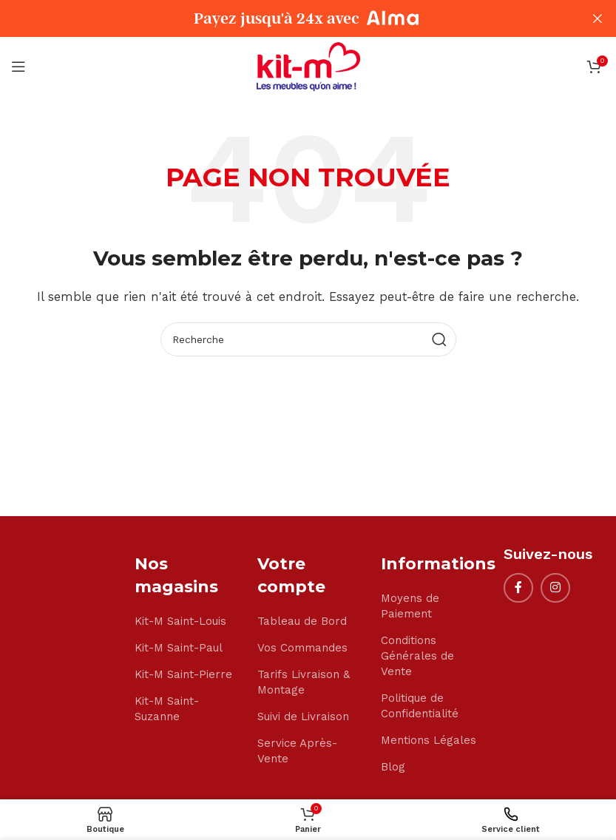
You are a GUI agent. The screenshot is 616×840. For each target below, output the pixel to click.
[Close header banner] (598, 18)
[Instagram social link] (555, 588)
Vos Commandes (302, 648)
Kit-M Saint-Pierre (183, 674)
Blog (393, 767)
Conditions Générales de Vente (417, 656)
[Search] (308, 339)
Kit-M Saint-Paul (179, 648)
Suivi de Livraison (303, 717)
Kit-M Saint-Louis (180, 621)
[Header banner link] (286, 18)
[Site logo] (308, 66)
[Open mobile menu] (18, 67)
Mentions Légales (429, 740)
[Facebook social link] (518, 588)
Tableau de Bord (302, 621)
